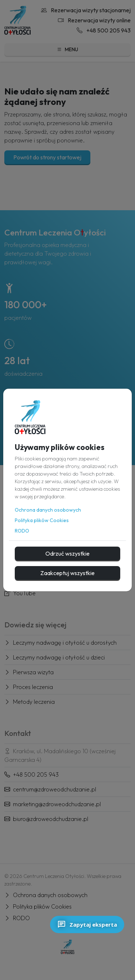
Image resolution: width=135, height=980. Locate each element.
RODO (22, 531)
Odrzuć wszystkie (67, 553)
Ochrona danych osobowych (48, 510)
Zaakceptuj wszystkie (67, 573)
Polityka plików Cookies (42, 520)
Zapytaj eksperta (87, 924)
